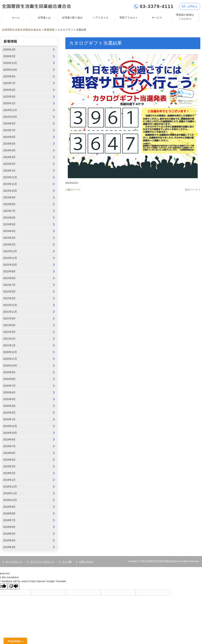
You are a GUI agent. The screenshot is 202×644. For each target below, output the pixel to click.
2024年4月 (9, 150)
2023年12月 (10, 177)
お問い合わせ (86, 562)
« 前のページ (73, 189)
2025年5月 (9, 90)
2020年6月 (9, 392)
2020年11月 (10, 359)
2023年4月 (9, 231)
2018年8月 (9, 513)
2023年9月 (9, 197)
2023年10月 (10, 191)
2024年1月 (9, 171)
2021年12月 (10, 305)
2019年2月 (9, 473)
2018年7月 (9, 520)
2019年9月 (9, 439)
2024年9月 (9, 123)
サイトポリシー (14, 562)
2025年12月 (10, 63)
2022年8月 (9, 278)
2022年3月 (9, 298)
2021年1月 (9, 345)
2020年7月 (9, 386)
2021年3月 (9, 332)
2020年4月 (9, 406)
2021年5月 (9, 325)
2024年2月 (9, 164)
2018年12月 (10, 487)
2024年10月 (10, 117)
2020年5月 (9, 399)
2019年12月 (10, 426)
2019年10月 (10, 433)
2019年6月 (9, 453)
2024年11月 (10, 110)
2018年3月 (9, 547)
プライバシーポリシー (42, 562)
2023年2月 (9, 244)
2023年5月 (9, 224)
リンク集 (67, 562)
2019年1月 (9, 480)
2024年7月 (9, 130)
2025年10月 (10, 70)
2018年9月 (9, 507)
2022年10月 (10, 265)
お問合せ (190, 6)
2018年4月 (9, 540)
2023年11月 (10, 184)
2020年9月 (9, 372)
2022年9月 (9, 271)
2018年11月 (10, 493)
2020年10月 (10, 366)
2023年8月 (9, 204)
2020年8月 (9, 379)
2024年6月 (9, 137)
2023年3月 (9, 238)
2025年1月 (9, 103)
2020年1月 (9, 419)
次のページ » (193, 189)
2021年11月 (10, 312)
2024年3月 (9, 157)
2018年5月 (9, 534)
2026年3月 (9, 56)
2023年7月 (9, 211)
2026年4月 (9, 49)
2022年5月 (9, 292)
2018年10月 (10, 500)
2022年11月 (10, 258)
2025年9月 (9, 76)
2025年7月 (9, 83)
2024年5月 (9, 144)
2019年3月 (9, 466)
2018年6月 (9, 527)
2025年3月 (9, 97)
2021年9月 (9, 318)
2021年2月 (9, 339)
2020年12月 (10, 352)
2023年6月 (9, 218)
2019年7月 (9, 446)
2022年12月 (10, 251)
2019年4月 (9, 460)
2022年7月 (9, 285)
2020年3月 (9, 413)
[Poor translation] (14, 586)
